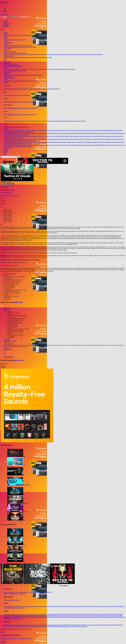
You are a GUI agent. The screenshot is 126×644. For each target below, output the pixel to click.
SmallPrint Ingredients (17, 144)
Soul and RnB (8, 71)
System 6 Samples (44, 145)
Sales (5, 154)
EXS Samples (48, 625)
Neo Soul (21, 71)
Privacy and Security (20, 594)
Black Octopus (115, 130)
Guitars (30, 57)
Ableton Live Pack (9, 102)
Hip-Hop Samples (66, 614)
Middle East (24, 81)
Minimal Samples (56, 616)
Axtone (67, 130)
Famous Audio (26, 135)
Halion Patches (67, 625)
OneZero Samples (111, 139)
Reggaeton (19, 66)
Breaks (6, 38)
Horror (21, 40)
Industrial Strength (78, 136)
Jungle (24, 47)
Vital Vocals (119, 145)
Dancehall (11, 66)
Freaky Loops (18, 136)
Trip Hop (29, 46)
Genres (6, 32)
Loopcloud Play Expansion (52, 89)
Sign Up (6, 21)
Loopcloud (25, 121)
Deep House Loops (34, 616)
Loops (6, 89)
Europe (16, 81)
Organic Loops (120, 139)
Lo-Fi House (74, 54)
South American (32, 81)
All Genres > (7, 614)
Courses (35, 89)
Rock (5, 68)
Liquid (28, 47)
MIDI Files (31, 121)
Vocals (6, 79)
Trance (6, 77)
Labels (6, 129)
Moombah (35, 35)
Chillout (18, 46)
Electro (9, 56)
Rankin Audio (36, 141)
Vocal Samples (85, 616)
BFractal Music (91, 130)
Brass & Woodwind (19, 57)
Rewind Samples (42, 142)
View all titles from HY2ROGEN (9, 196)
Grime (30, 35)
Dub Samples (99, 616)
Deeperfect (47, 133)
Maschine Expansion (24, 108)
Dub (15, 66)
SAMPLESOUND (80, 142)
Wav (27, 127)
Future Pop (9, 65)
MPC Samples (119, 625)
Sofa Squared (27, 144)
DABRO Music (28, 133)
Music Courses (8, 62)
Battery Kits (41, 625)
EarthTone (82, 133)
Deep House (37, 54)
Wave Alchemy (12, 147)
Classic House (30, 54)
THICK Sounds (63, 145)
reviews (3, 643)
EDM (42, 54)
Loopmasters (7, 138)
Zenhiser (23, 147)
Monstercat (60, 139)
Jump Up (20, 47)
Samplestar (89, 142)
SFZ (17, 127)
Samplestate (95, 142)
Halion (20, 121)
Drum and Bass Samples (46, 614)
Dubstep (19, 35)
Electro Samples (57, 614)
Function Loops (36, 136)
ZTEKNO (29, 147)
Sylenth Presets (71, 121)
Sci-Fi (25, 40)
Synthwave (7, 74)
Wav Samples (83, 626)
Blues (5, 37)
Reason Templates (28, 115)
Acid (5, 127)
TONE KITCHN (72, 145)
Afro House (17, 54)
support (3, 632)
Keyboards (35, 57)
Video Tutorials (75, 626)
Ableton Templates (30, 102)
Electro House (48, 54)
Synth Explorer (56, 69)
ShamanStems (108, 142)
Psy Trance (11, 77)
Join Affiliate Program (33, 592)
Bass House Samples (88, 617)
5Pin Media (19, 130)
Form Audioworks (9, 136)
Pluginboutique (59, 606)
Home (6, 600)
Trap (5, 78)
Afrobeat (6, 34)
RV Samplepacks (62, 142)
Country (6, 41)
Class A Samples (29, 132)
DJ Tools (6, 44)
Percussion (41, 57)
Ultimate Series (64, 69)
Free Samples (8, 49)
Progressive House (83, 54)
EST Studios (11, 135)
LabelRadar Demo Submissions (17, 608)
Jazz (5, 59)
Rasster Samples (8, 142)
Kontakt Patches (76, 625)
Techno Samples (102, 614)
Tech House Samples (117, 616)
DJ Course (83, 606)
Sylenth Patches (59, 626)
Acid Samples (27, 625)
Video (84, 121)
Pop (5, 65)
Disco (5, 43)
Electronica (23, 46)
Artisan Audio (62, 130)
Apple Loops (7, 95)
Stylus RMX (22, 127)
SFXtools (101, 142)
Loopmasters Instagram (20, 606)
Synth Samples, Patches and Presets (51, 617)
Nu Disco (10, 43)
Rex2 (35, 115)
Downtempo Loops (34, 614)
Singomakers (7, 144)
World (6, 81)
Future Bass (25, 35)
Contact (17, 592)
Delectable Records (55, 133)
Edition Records (89, 133)
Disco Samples (8, 616)
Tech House (91, 54)
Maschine (15, 108)
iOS (29, 127)
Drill (14, 78)
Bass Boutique (74, 130)
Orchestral (7, 63)
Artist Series (11, 69)
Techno (6, 75)
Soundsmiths (24, 145)
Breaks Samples (15, 614)
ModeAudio (44, 139)
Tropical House (99, 54)
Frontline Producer (26, 136)
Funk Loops (92, 616)
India (19, 81)
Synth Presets (26, 89)
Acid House (11, 54)
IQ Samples (86, 136)
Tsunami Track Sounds (88, 145)
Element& (116, 133)
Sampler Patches (18, 89)
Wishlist (6, 25)
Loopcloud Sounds (9, 606)
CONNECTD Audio (18, 133)
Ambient (13, 46)
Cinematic (7, 40)
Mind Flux (38, 139)
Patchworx (48, 69)
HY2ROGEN (61, 136)
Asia (12, 81)
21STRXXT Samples (10, 130)
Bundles (6, 150)
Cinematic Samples (24, 617)
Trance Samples (111, 614)
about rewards (19, 360)
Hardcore (13, 51)
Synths (50, 57)
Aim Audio (39, 130)
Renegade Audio (23, 142)
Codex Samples (8, 133)
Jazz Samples (83, 614)
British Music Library (13, 132)
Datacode (35, 133)
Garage (69, 54)
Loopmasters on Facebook (47, 606)
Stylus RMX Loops (50, 626)
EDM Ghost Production (100, 133)
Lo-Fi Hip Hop (22, 53)
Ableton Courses (98, 606)
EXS (12, 95)
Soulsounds (17, 145)
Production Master (18, 141)
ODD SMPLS (102, 139)
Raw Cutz (16, 142)
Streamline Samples (33, 145)
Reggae (6, 66)
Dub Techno (11, 75)
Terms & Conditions (9, 594)
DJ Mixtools (18, 69)
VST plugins (66, 606)
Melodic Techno (29, 75)
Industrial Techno (20, 75)
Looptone (14, 138)
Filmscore (16, 40)
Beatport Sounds (82, 130)
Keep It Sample (94, 136)
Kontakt (10, 108)
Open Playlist (4, 15)
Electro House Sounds (45, 616)
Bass (12, 57)
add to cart (7, 339)
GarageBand (15, 121)
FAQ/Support (7, 24)
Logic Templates (26, 95)
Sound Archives (8, 72)
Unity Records (111, 145)
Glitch (13, 56)
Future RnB (15, 71)
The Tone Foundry (54, 145)
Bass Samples (38, 617)
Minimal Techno (38, 75)
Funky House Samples (67, 616)
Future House (63, 54)
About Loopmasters (9, 592)
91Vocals (24, 130)
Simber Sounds (120, 142)
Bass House (13, 35)
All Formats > (8, 625)
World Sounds (119, 614)
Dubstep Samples (24, 616)
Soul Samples (16, 616)
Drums (26, 57)
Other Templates (62, 121)
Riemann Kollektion (52, 142)
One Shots (10, 89)
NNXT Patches (17, 626)
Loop (6, 152)
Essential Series (25, 69)
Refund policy (23, 592)
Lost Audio (19, 138)
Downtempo (7, 46)
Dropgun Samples (66, 133)
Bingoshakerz (107, 130)
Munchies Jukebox (78, 139)
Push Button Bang (27, 141)
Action (11, 40)
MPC (8, 127)
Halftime (15, 47)
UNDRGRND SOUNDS (101, 145)
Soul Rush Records (9, 145)
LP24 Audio (7, 139)
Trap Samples (98, 617)
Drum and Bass (8, 47)
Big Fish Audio (99, 130)
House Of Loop (53, 136)
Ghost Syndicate (45, 136)
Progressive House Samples (11, 617)
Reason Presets (12, 115)
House (6, 54)
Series (6, 69)
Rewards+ (7, 27)
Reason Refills (26, 626)
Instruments (7, 57)
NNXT (6, 115)
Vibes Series (72, 69)
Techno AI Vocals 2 (30, 231)
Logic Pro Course (108, 606)
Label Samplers (34, 69)
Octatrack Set (38, 121)
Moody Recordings (68, 139)
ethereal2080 (18, 135)
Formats (6, 82)
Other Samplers (46, 121)
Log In (6, 22)
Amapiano (23, 54)
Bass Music (7, 35)
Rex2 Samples (34, 626)
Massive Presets (34, 108)
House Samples (75, 614)
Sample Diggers (71, 142)
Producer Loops (8, 141)
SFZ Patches (41, 626)
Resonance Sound (32, 142)
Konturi (109, 136)
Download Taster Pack (7, 193)
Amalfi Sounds (46, 130)
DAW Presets (41, 89)
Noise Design (94, 139)
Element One (110, 133)
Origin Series (42, 69)
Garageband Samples (58, 625)
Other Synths (54, 121)
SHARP (114, 142)
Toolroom (79, 145)
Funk (5, 50)
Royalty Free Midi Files (109, 625)
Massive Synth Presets (96, 625)
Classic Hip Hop (13, 53)
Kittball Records (103, 136)
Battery (6, 108)
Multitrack (13, 127)
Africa (9, 81)
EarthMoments (75, 133)
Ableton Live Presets (20, 102)
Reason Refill (20, 115)
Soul (25, 71)
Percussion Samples (92, 614)
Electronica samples (17, 619)
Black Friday (48, 592)
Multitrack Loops (9, 626)
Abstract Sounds (31, 130)
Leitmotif (114, 136)
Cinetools (22, 132)
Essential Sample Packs (76, 617)
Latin (5, 60)
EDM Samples (106, 617)
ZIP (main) (7, 308)
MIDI (31, 89)
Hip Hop (6, 53)
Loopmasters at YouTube (33, 606)
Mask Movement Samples (28, 139)
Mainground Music (16, 139)
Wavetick (18, 147)
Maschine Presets (85, 625)
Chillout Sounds (24, 614)
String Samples (107, 616)
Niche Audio (87, 139)
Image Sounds (69, 136)
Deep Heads (41, 133)
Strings (46, 57)
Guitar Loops (77, 616)
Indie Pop (15, 65)
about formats (18, 302)
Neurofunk (33, 47)
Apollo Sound (54, 130)
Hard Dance (7, 51)
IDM (5, 56)
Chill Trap (9, 78)
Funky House (56, 54)
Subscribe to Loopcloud (10, 341)
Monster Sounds (52, 139)
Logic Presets (17, 95)
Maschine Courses (75, 606)
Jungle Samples (114, 617)
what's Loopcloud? (9, 344)
